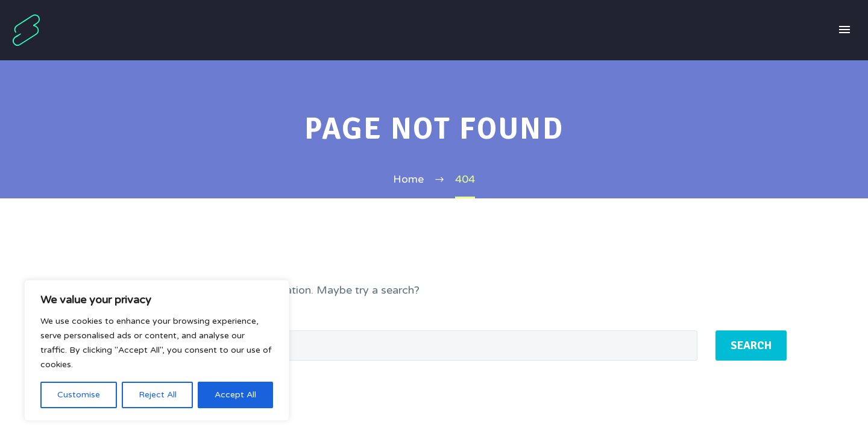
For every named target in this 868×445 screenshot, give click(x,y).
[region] (157, 350)
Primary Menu (844, 30)
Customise (79, 395)
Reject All (158, 395)
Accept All (235, 395)
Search (751, 346)
